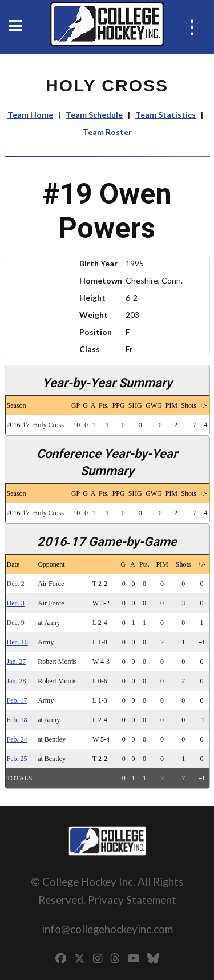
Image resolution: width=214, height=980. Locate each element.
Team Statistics (165, 115)
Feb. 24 (17, 739)
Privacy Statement (132, 900)
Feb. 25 (17, 759)
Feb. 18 (17, 720)
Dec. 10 (17, 642)
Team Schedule (94, 115)
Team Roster (107, 132)
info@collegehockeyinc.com (107, 929)
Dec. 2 (16, 584)
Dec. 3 (16, 603)
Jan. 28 (17, 681)
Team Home (30, 115)
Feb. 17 (17, 700)
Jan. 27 (17, 662)
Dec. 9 (16, 623)
